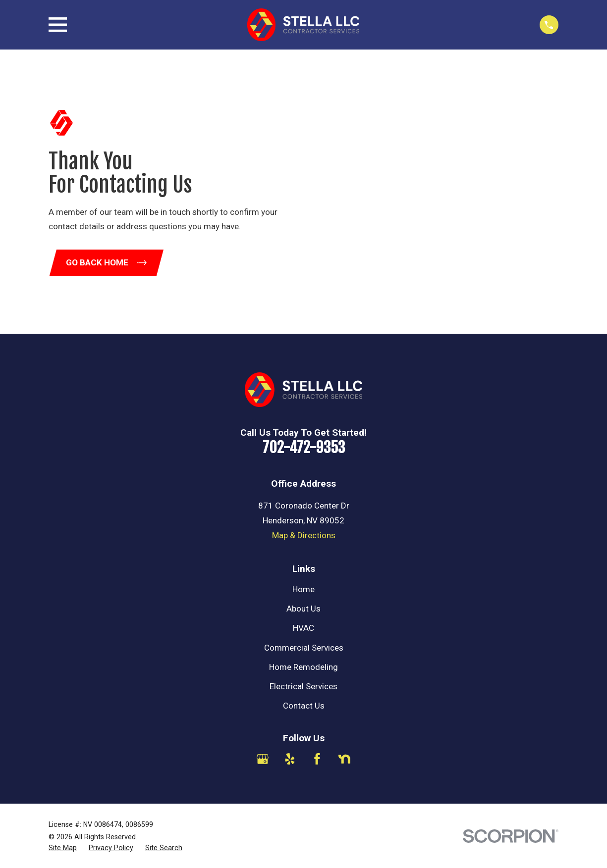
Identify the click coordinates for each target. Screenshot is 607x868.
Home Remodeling (303, 667)
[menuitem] (63, 848)
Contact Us (304, 706)
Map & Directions (304, 535)
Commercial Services (304, 648)
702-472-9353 (304, 447)
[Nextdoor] (344, 759)
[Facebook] (317, 759)
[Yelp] (290, 759)
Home (303, 589)
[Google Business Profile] (263, 759)
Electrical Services (303, 686)
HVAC (303, 628)
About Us (303, 609)
